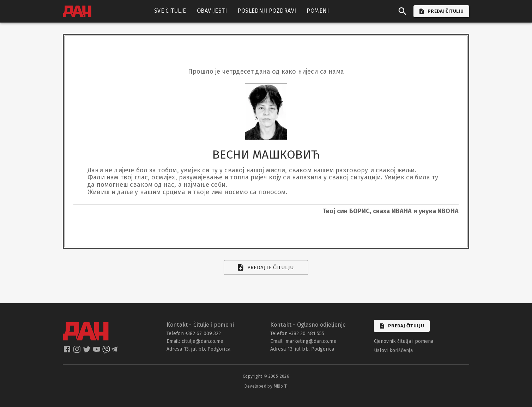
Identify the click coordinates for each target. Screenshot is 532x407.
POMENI (318, 11)
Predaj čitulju (402, 326)
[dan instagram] (78, 351)
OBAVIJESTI (212, 11)
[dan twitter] (87, 351)
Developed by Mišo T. (266, 386)
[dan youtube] (97, 351)
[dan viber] (106, 351)
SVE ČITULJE (170, 11)
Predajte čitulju (266, 267)
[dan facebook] (68, 351)
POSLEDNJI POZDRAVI (267, 11)
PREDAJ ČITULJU (441, 11)
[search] (403, 11)
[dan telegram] (115, 351)
